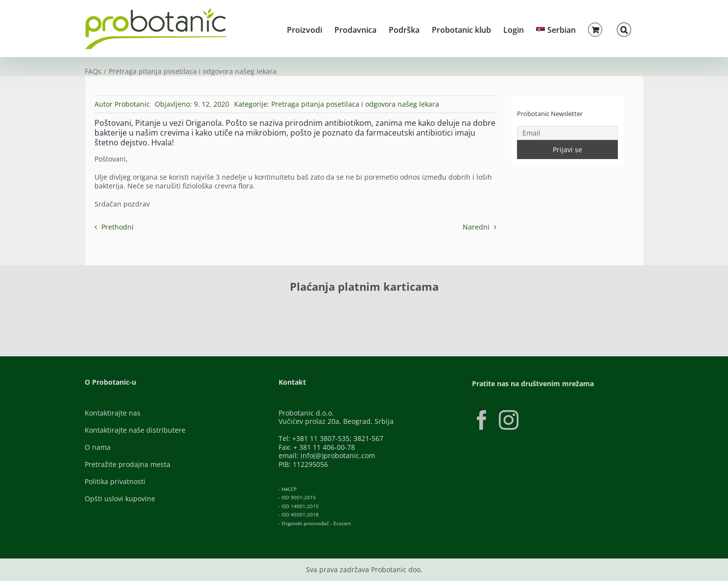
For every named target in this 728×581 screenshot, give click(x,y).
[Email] (567, 133)
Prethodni (117, 227)
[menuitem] (556, 28)
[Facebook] (482, 420)
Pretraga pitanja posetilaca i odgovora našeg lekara (355, 104)
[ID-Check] (153, 312)
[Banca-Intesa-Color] (320, 309)
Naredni (476, 227)
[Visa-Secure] (215, 309)
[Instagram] (509, 420)
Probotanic (132, 104)
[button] (624, 28)
